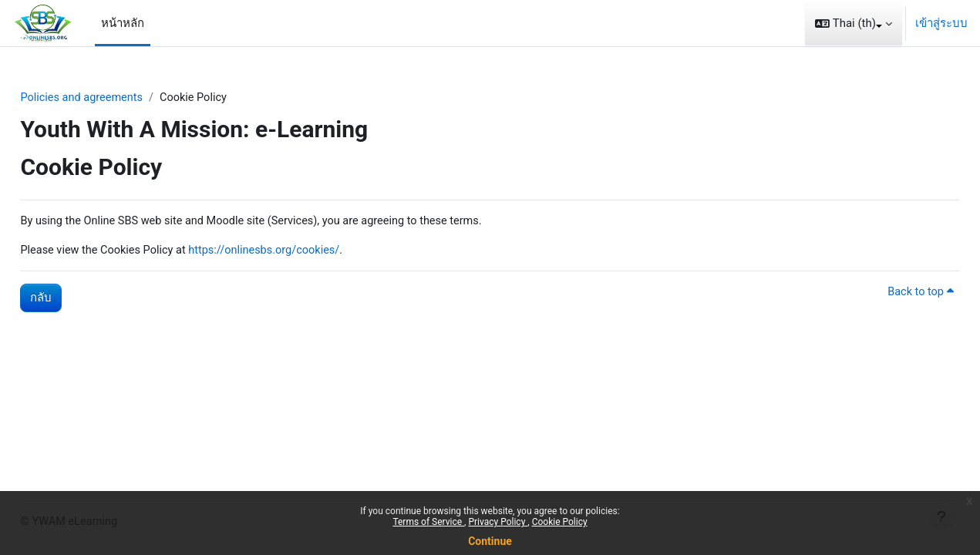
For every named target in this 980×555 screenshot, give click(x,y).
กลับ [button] (76, 300)
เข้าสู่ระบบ (941, 23)
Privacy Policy (498, 522)
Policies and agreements (118, 98)
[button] (854, 23)
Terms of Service (428, 522)
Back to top (885, 294)
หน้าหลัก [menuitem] (123, 23)
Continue (490, 541)
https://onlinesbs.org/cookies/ (307, 251)
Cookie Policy (560, 522)
